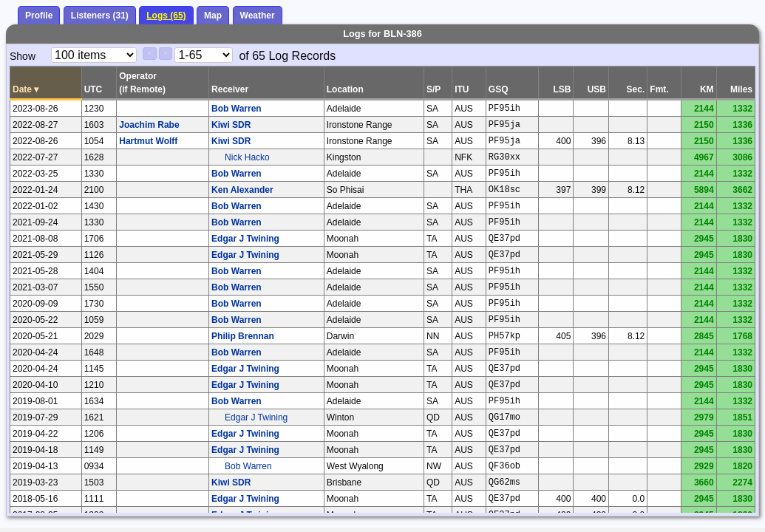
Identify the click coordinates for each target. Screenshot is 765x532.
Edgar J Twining (245, 239)
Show (23, 56)
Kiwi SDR (231, 125)
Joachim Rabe (149, 125)
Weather (258, 16)
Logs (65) (166, 16)
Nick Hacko (247, 157)
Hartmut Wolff (148, 141)
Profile (39, 16)
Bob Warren (237, 109)
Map (213, 16)
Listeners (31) (100, 16)
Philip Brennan (243, 336)
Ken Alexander (242, 190)
